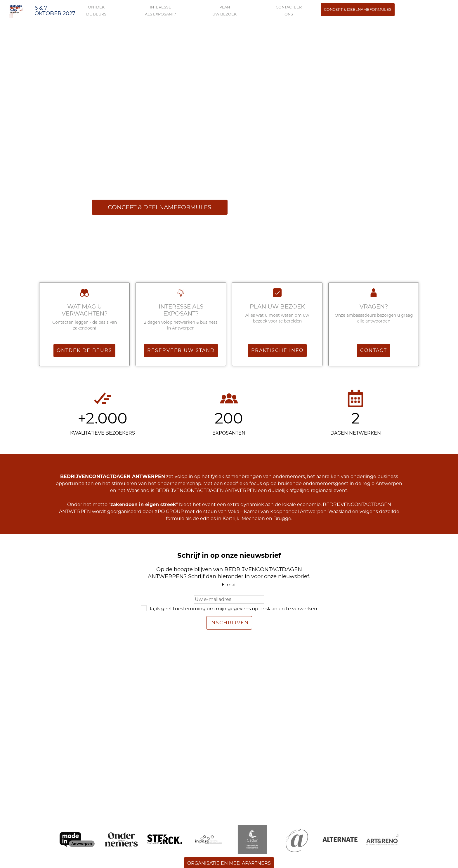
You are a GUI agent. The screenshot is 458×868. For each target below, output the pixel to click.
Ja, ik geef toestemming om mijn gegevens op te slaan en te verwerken (233, 609)
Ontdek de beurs (84, 350)
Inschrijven (229, 623)
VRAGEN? (374, 306)
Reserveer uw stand (181, 350)
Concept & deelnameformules (358, 9)
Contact (374, 350)
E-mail (229, 585)
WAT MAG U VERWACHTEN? (85, 310)
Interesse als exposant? (181, 310)
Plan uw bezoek (277, 306)
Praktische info (277, 350)
